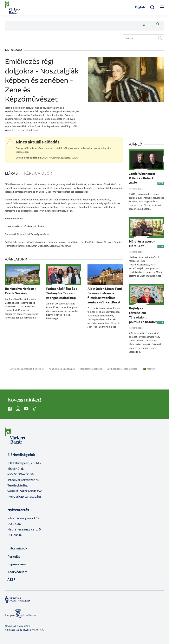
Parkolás (14, 557)
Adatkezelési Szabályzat (62, 369)
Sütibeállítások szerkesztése (122, 369)
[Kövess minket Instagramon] (18, 409)
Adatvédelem (17, 572)
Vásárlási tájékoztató (91, 369)
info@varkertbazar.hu (23, 480)
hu (145, 26)
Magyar (149, 369)
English (140, 7)
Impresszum (17, 564)
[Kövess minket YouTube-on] (26, 409)
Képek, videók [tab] (38, 174)
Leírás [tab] (11, 174)
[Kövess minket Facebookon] (10, 409)
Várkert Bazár (136, 189)
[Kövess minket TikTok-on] (34, 409)
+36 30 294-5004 (21, 474)
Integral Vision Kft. (33, 630)
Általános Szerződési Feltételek (27, 369)
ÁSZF (11, 580)
